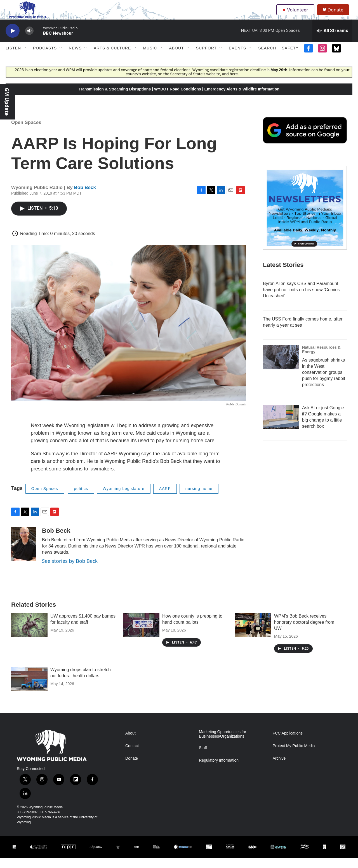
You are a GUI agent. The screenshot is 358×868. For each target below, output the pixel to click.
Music (150, 58)
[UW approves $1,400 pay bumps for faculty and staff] (29, 635)
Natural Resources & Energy (321, 359)
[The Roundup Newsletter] (305, 217)
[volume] (29, 41)
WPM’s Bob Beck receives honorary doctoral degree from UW (304, 632)
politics (81, 498)
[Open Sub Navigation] (25, 58)
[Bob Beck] (24, 554)
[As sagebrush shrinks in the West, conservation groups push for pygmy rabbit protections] (281, 367)
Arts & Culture (112, 58)
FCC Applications (288, 743)
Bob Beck (85, 197)
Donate (338, 15)
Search (267, 58)
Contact (132, 756)
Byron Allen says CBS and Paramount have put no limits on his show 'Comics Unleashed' (301, 299)
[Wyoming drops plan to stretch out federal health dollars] (29, 688)
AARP (165, 498)
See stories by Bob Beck (70, 571)
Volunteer (296, 15)
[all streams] (332, 40)
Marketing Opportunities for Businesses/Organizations (222, 744)
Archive (279, 768)
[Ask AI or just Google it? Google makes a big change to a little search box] (281, 427)
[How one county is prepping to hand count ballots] (141, 635)
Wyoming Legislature (124, 498)
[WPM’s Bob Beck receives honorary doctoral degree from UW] (253, 635)
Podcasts (45, 58)
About (176, 58)
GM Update (7, 102)
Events (237, 58)
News (75, 58)
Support (206, 58)
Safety (290, 58)
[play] (13, 41)
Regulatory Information (219, 770)
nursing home (199, 498)
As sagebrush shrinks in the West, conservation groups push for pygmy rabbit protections (324, 382)
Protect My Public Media (294, 756)
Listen (13, 58)
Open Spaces (26, 132)
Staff (203, 758)
